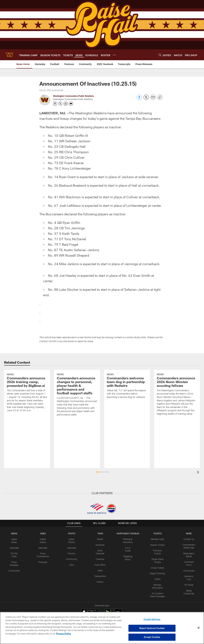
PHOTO (71, 533)
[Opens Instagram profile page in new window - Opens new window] (66, 104)
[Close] (199, 628)
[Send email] (153, 99)
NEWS (14, 533)
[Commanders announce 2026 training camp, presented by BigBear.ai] (27, 406)
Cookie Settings (152, 619)
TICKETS (157, 533)
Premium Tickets (157, 550)
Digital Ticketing (157, 570)
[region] (102, 628)
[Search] (160, 55)
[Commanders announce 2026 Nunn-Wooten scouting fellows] (177, 407)
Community (14, 567)
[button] (97, 472)
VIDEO (43, 533)
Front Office (99, 564)
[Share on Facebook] (139, 99)
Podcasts (42, 562)
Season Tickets (157, 545)
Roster (99, 539)
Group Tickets (157, 564)
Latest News (14, 539)
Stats (99, 570)
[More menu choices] (114, 55)
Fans (71, 564)
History (99, 581)
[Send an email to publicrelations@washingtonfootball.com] (71, 104)
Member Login (157, 539)
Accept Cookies (152, 637)
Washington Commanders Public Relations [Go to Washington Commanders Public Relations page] (73, 96)
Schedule (99, 545)
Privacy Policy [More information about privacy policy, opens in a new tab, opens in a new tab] (64, 634)
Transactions (99, 576)
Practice (71, 553)
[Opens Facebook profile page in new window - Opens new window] (55, 104)
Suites (157, 576)
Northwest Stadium (127, 533)
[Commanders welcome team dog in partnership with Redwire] (127, 399)
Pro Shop (189, 581)
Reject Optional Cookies (152, 628)
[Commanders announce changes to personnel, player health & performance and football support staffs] (77, 408)
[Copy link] (160, 97)
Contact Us (189, 539)
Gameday (14, 545)
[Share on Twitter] (146, 99)
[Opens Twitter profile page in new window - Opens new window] (60, 104)
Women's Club (189, 576)
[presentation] (199, 473)
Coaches (99, 559)
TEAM (99, 533)
